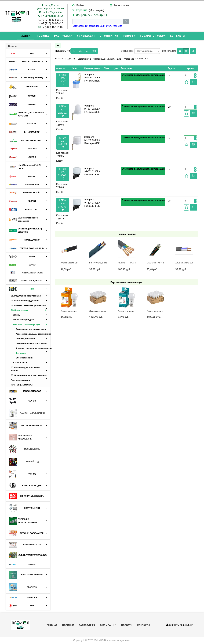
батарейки (83, 26)
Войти (80, 5)
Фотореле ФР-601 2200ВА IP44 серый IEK (92, 109)
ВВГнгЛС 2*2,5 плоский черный (104, 263)
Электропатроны (24, 358)
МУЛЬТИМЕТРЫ (25, 449)
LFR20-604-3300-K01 (63, 205)
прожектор (94, 26)
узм (75, 26)
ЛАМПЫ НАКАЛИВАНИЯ (27, 413)
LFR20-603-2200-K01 (63, 174)
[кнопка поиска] (126, 22)
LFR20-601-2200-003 (63, 111)
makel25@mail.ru (52, 12)
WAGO (22, 265)
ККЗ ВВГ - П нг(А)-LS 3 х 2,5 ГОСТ (134, 263)
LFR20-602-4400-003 (63, 143)
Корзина (82, 10)
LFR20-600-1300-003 (63, 80)
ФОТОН (23, 565)
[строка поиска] (98, 22)
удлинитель (106, 26)
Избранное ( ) (91, 15)
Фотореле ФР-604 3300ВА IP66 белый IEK (92, 203)
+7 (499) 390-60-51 (52, 16)
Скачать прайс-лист (179, 625)
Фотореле (21, 353)
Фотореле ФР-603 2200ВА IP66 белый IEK (92, 172)
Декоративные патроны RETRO (32, 344)
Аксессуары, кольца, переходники (33, 334)
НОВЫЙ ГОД (24, 462)
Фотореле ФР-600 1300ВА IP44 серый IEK (92, 78)
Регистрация (121, 5)
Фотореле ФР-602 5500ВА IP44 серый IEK (92, 140)
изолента (117, 26)
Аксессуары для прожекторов (31, 329)
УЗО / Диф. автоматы (22, 385)
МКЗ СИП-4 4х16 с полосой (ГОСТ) (163, 263)
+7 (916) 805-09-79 (52, 20)
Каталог (13, 46)
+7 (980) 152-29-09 (52, 27)
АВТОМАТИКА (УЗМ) (26, 273)
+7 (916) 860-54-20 (52, 23)
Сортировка (127, 51)
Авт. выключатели (20, 380)
